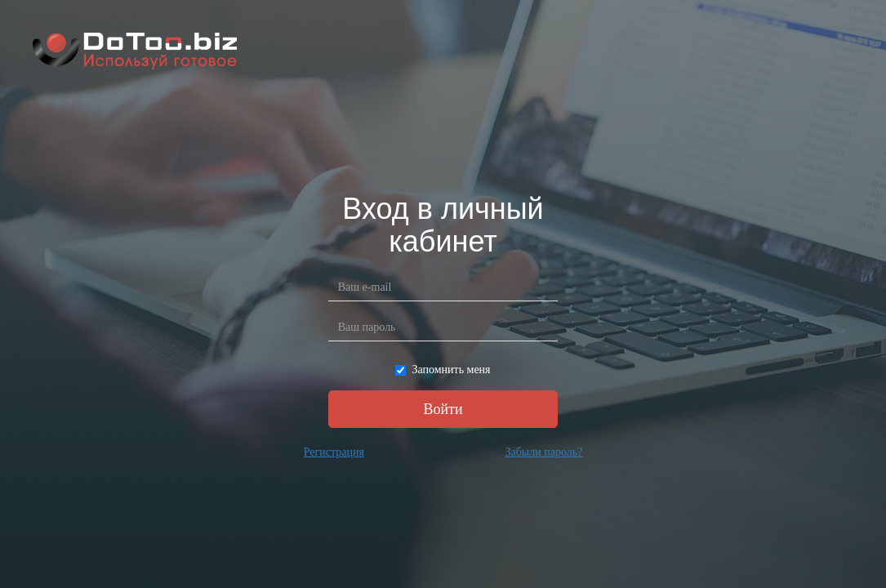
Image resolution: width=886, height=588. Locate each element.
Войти (443, 409)
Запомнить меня (443, 370)
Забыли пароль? (543, 452)
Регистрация (334, 452)
